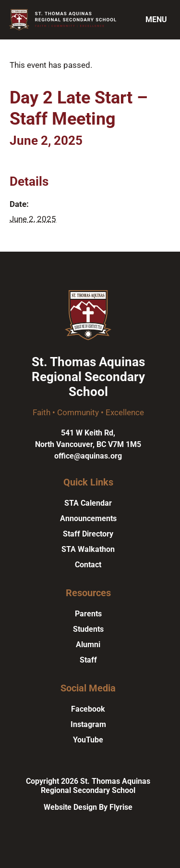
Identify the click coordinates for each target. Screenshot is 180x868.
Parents (88, 614)
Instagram (88, 724)
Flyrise (121, 807)
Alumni (88, 645)
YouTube (88, 740)
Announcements (88, 518)
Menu (156, 19)
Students (88, 629)
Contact (88, 565)
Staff (88, 660)
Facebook (88, 709)
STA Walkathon (88, 549)
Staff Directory (88, 534)
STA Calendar (88, 503)
